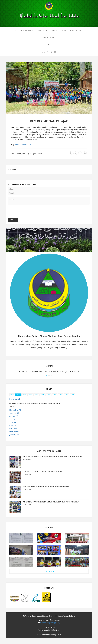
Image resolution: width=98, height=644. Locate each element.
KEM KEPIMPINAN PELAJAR (49, 121)
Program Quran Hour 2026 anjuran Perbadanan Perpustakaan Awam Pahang (52, 457)
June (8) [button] (13, 422)
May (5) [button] (12, 425)
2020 (48, 395)
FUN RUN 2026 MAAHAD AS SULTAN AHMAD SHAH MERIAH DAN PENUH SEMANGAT (51, 502)
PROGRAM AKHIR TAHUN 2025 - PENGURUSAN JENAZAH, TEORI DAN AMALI (35, 404)
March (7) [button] (13, 428)
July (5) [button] (12, 419)
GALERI (64, 30)
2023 (30, 395)
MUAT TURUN (76, 30)
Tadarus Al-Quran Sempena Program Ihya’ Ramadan (42, 472)
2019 (54, 395)
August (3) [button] (14, 416)
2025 (18, 395)
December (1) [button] (15, 399)
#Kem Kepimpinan (23, 145)
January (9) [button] (14, 435)
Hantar (13, 220)
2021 (42, 395)
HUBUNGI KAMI (48, 37)
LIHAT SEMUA (49, 571)
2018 (60, 395)
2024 (24, 395)
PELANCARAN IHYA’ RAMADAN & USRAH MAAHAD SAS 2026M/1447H (46, 487)
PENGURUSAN (42, 30)
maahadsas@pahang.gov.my (50, 623)
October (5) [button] (14, 413)
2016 (72, 395)
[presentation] (26, 212)
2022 (36, 395)
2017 (66, 395)
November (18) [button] (15, 410)
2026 (12, 395)
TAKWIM (54, 30)
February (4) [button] (14, 431)
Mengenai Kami (26, 30)
